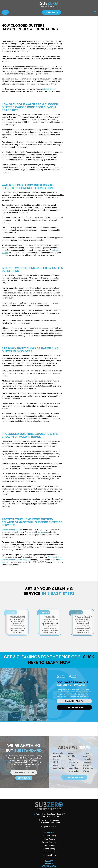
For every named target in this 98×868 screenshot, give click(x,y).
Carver (56, 799)
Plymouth (87, 799)
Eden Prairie (58, 808)
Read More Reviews (74, 741)
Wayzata (87, 811)
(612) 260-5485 (51, 867)
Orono (86, 796)
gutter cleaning (48, 129)
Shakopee (87, 805)
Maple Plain (73, 808)
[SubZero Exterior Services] (49, 5)
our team (41, 572)
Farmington (73, 802)
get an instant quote (74, 747)
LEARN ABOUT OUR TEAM (24, 812)
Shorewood (88, 808)
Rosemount (88, 802)
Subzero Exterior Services (12, 570)
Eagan (56, 805)
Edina (70, 793)
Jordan (71, 805)
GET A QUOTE (24, 818)
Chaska (56, 802)
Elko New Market (72, 797)
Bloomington (58, 793)
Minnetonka (73, 811)
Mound (86, 793)
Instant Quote (51, 12)
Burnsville (57, 796)
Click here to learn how (61, 700)
